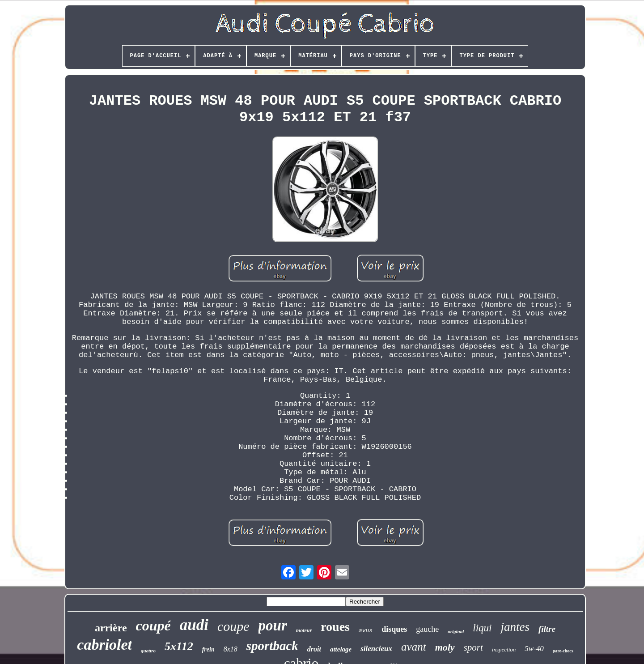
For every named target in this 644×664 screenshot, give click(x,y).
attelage (341, 649)
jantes (515, 627)
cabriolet (104, 645)
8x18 (231, 649)
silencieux (376, 649)
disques (394, 629)
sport (473, 647)
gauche (427, 629)
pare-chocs (563, 651)
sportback (272, 646)
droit (314, 649)
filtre (547, 629)
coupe (233, 626)
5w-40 (534, 649)
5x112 (179, 646)
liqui (482, 628)
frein (208, 649)
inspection (504, 649)
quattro (148, 651)
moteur (304, 630)
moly (445, 647)
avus (366, 631)
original (456, 631)
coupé (153, 626)
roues (335, 627)
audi (194, 625)
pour (273, 626)
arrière (111, 628)
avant (414, 647)
